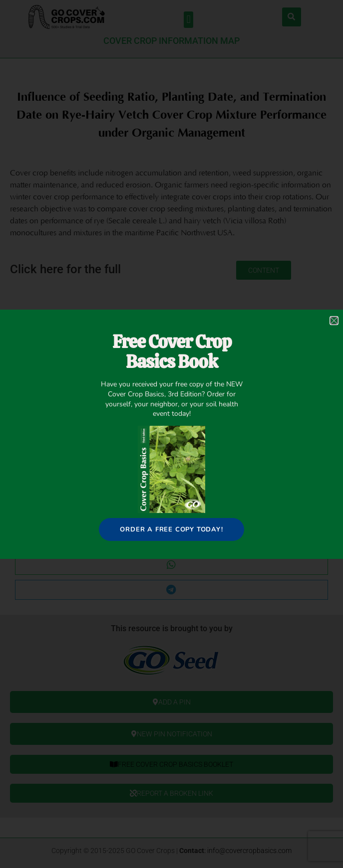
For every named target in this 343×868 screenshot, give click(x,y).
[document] (171, 434)
